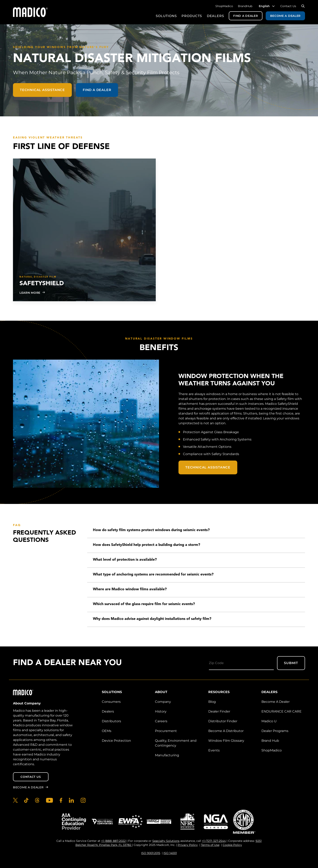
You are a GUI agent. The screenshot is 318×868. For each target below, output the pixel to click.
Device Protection (116, 741)
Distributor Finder (223, 721)
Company (163, 702)
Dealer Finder (219, 711)
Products (192, 16)
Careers (161, 721)
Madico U (269, 721)
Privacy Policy (188, 845)
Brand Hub (270, 741)
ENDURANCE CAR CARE (281, 711)
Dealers (215, 16)
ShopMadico (224, 6)
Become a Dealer (285, 16)
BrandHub (245, 6)
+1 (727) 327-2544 (214, 841)
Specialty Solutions (166, 841)
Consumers (111, 702)
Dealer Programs (275, 731)
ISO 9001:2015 (151, 853)
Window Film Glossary (226, 741)
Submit (291, 663)
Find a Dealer (245, 16)
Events (214, 750)
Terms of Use (210, 845)
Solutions (166, 16)
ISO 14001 (170, 853)
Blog (212, 702)
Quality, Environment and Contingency (176, 743)
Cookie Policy (232, 845)
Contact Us (288, 6)
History (161, 711)
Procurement (166, 731)
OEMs (107, 731)
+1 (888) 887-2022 (113, 841)
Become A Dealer (276, 702)
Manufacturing (167, 755)
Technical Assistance (42, 90)
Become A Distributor (226, 731)
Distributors (111, 721)
